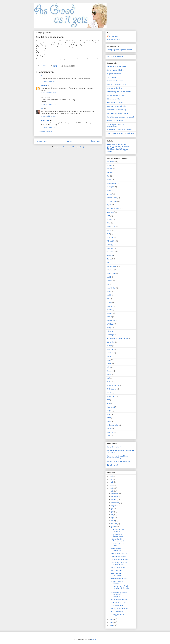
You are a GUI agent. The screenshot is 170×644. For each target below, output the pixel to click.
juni (113, 512)
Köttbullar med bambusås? (116, 550)
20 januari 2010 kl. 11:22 (49, 104)
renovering (111, 252)
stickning (110, 331)
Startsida (69, 141)
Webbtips (110, 324)
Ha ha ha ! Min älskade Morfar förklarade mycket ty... (118, 457)
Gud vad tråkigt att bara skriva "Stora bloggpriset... (119, 595)
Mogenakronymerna (114, 74)
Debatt (109, 172)
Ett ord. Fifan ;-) (113, 465)
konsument (111, 407)
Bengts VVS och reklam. (116, 148)
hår (108, 299)
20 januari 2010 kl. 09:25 (49, 93)
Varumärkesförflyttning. (119, 557)
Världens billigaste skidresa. (117, 582)
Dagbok (110, 371)
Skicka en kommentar (45, 132)
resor (109, 360)
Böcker (110, 230)
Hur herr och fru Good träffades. (118, 113)
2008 (112, 622)
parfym (110, 421)
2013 (112, 482)
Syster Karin (45, 120)
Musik (109, 190)
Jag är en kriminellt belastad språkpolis (120, 133)
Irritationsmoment (113, 385)
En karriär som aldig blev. (116, 70)
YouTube (110, 237)
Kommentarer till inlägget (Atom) (73, 147)
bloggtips (110, 248)
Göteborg (110, 212)
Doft (109, 378)
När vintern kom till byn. (119, 600)
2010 (112, 491)
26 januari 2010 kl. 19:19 (49, 128)
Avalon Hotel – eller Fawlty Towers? (119, 130)
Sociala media (112, 201)
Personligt (111, 162)
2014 (112, 479)
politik (109, 277)
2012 (112, 485)
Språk (109, 205)
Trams (109, 165)
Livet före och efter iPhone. (117, 545)
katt (108, 216)
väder (109, 436)
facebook (110, 349)
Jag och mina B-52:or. (118, 567)
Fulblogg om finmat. (118, 615)
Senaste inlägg (41, 141)
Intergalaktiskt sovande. (119, 554)
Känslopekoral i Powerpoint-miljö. (118, 540)
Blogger (94, 640)
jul (108, 284)
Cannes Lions (112, 198)
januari (114, 527)
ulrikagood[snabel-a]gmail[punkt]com (120, 50)
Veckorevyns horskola (115, 88)
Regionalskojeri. (117, 571)
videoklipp (111, 335)
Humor (109, 317)
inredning (110, 353)
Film (109, 223)
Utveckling (111, 342)
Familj (109, 180)
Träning (110, 219)
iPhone (110, 302)
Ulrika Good (114, 36)
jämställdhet (111, 288)
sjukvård (110, 429)
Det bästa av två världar (115, 81)
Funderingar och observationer (118, 338)
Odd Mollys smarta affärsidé (117, 106)
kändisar (110, 270)
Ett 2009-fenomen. (117, 612)
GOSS (109, 194)
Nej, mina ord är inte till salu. (117, 66)
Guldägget (111, 245)
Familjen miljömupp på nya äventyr (119, 92)
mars (113, 521)
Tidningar (110, 187)
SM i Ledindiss (112, 77)
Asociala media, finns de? (120, 578)
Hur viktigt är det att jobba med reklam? (121, 117)
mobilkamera (112, 274)
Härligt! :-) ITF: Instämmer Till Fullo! (119, 461)
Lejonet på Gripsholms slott (117, 85)
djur (108, 400)
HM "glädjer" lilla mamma (116, 103)
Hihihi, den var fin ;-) (114, 447)
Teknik (109, 393)
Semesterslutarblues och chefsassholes (116, 125)
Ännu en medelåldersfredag (117, 110)
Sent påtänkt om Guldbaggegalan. (118, 535)
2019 (112, 476)
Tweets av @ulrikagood (115, 56)
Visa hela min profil (114, 39)
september (115, 503)
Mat (108, 234)
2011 (112, 488)
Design (110, 375)
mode (109, 292)
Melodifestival (112, 389)
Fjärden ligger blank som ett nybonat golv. (119, 564)
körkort (110, 414)
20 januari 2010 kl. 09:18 (49, 81)
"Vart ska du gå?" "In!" (118, 603)
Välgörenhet (111, 396)
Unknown (44, 85)
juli (113, 509)
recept (109, 328)
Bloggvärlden (112, 183)
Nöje (109, 263)
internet (110, 281)
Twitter (109, 259)
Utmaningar (111, 320)
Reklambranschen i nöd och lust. (118, 144)
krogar (109, 411)
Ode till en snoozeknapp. (119, 560)
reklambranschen (113, 425)
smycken (110, 432)
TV (108, 176)
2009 (112, 619)
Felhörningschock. (117, 606)
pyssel (109, 310)
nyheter (110, 306)
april (113, 518)
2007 (112, 625)
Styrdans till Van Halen (115, 121)
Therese (43, 76)
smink (109, 295)
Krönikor (110, 255)
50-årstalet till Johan (114, 99)
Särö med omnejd (113, 209)
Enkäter (110, 313)
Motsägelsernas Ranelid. (119, 609)
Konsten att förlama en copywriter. (119, 146)
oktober (114, 500)
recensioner (111, 227)
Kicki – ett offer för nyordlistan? (117, 574)
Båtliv (109, 367)
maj (113, 515)
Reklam (110, 169)
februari (114, 524)
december (115, 494)
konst (109, 403)
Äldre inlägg (96, 141)
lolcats (109, 356)
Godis (109, 382)
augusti (114, 506)
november (115, 497)
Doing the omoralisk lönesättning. (118, 530)
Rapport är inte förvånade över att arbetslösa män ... (120, 588)
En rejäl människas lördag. (116, 95)
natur (109, 418)
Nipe (42, 109)
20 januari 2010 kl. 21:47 (49, 116)
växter (109, 364)
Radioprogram (112, 266)
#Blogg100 (111, 241)
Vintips (109, 346)
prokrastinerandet (49, 59)
